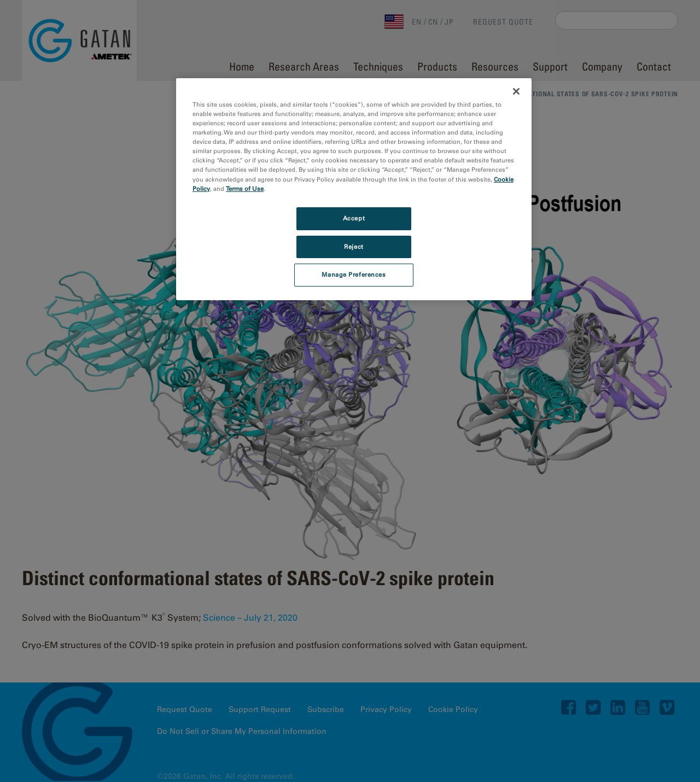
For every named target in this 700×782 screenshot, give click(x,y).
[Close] (516, 91)
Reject (354, 247)
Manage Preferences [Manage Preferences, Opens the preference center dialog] (354, 275)
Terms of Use (245, 189)
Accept (354, 218)
